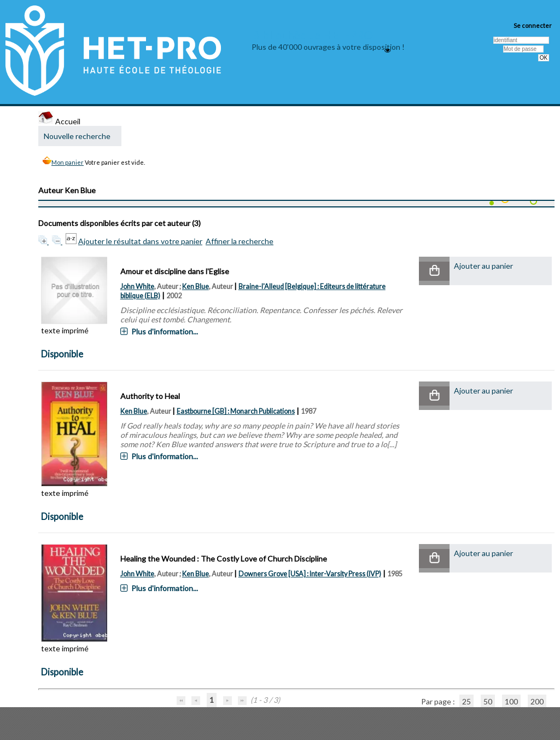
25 (466, 701)
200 (537, 701)
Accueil (59, 121)
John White (137, 287)
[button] (434, 271)
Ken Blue (196, 287)
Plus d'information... (165, 331)
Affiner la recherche (240, 241)
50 (488, 701)
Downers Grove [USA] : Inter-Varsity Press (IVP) (310, 574)
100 (511, 701)
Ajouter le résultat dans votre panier (140, 241)
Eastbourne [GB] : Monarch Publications (236, 411)
